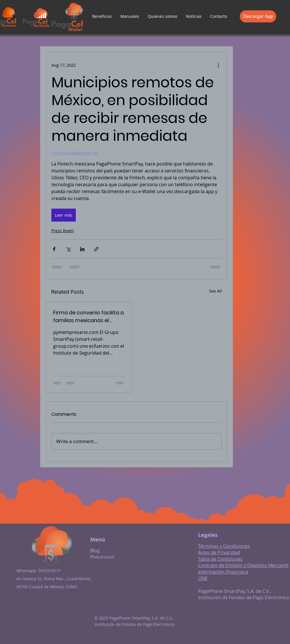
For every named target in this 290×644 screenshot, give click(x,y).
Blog (95, 551)
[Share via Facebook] (54, 249)
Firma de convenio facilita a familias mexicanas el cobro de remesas (88, 317)
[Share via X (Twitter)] (68, 249)
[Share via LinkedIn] (82, 249)
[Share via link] (96, 249)
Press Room (63, 231)
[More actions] (218, 65)
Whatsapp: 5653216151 (39, 571)
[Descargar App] (258, 16)
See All (215, 291)
